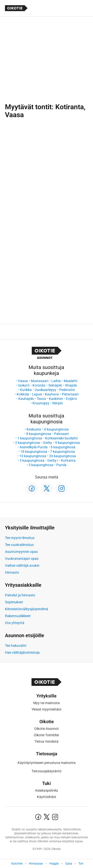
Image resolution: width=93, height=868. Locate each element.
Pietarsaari (70, 394)
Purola (61, 465)
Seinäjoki (55, 385)
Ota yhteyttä (15, 623)
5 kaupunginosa (32, 460)
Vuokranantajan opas (22, 559)
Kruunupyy (41, 403)
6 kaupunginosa (63, 447)
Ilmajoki (71, 385)
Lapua (37, 394)
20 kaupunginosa (62, 456)
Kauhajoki (26, 399)
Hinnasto (12, 572)
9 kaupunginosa (67, 443)
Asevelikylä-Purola (34, 447)
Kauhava (52, 394)
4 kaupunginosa (56, 429)
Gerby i (53, 460)
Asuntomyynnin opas (21, 552)
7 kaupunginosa (62, 452)
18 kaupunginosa (34, 452)
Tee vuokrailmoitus (19, 545)
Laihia (56, 381)
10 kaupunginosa (33, 456)
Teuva (41, 399)
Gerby (47, 443)
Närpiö (58, 403)
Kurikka (26, 390)
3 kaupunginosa (41, 465)
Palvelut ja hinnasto (20, 595)
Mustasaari (40, 381)
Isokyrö (24, 385)
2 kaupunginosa (28, 443)
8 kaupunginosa (39, 434)
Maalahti (71, 381)
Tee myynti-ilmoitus (20, 538)
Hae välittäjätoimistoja (22, 652)
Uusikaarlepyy (46, 390)
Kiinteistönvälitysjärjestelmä (27, 609)
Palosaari (61, 434)
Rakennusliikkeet (18, 616)
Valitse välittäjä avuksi (22, 565)
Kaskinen (56, 399)
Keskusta (34, 429)
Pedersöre (67, 390)
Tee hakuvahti (16, 646)
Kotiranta (68, 460)
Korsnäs (39, 385)
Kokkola (23, 394)
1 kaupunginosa (30, 438)
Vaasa (23, 381)
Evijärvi (71, 399)
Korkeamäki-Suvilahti (61, 438)
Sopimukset (14, 602)
